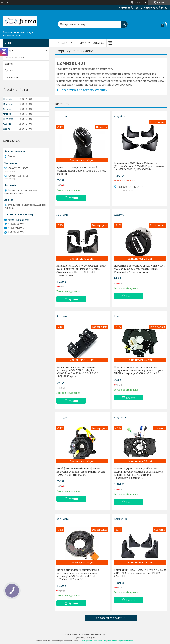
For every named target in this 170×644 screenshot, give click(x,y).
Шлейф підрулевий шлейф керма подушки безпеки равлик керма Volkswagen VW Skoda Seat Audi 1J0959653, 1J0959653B (78, 574)
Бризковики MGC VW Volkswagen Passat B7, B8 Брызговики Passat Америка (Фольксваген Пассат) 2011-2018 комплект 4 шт (81, 270)
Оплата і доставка (15, 57)
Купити (73, 198)
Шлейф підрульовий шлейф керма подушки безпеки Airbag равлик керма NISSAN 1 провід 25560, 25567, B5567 (139, 370)
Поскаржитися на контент (93, 641)
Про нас (9, 70)
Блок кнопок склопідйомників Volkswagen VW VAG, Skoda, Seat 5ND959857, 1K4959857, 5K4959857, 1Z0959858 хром (77, 372)
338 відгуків (141, 2)
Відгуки (9, 64)
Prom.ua (101, 634)
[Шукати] (124, 23)
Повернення (12, 77)
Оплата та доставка (90, 43)
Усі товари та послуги (110, 618)
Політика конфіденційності (120, 641)
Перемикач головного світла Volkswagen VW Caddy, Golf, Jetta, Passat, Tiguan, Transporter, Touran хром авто (140, 269)
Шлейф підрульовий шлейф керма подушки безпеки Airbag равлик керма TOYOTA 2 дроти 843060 (81, 472)
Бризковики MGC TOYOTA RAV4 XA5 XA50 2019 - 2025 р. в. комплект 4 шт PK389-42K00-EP (140, 573)
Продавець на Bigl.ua (85, 637)
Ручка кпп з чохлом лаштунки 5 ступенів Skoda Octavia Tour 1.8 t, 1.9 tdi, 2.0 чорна (81, 171)
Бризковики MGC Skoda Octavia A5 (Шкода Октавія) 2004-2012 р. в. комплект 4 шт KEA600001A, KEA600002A (140, 166)
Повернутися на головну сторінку (83, 90)
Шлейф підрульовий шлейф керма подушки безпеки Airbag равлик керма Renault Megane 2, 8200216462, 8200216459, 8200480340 (139, 473)
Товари (62, 43)
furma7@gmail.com (19, 220)
